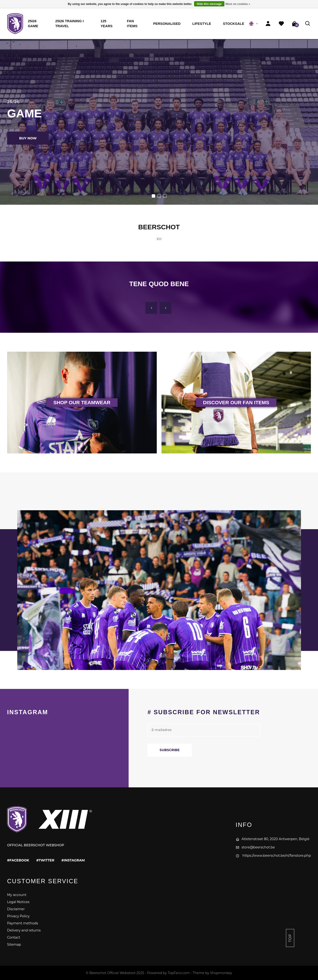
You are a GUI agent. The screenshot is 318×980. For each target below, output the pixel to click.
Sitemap (14, 945)
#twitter (45, 860)
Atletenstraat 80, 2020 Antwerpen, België (273, 839)
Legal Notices (18, 902)
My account (17, 895)
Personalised (167, 24)
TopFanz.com (179, 973)
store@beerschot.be (255, 847)
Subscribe (170, 750)
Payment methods (23, 923)
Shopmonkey (221, 973)
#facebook (18, 860)
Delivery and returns (24, 930)
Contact (14, 937)
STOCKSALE (234, 24)
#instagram (73, 860)
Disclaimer (16, 909)
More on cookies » (238, 4)
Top (290, 938)
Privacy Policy (18, 916)
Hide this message (209, 4)
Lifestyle (202, 24)
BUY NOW (28, 138)
